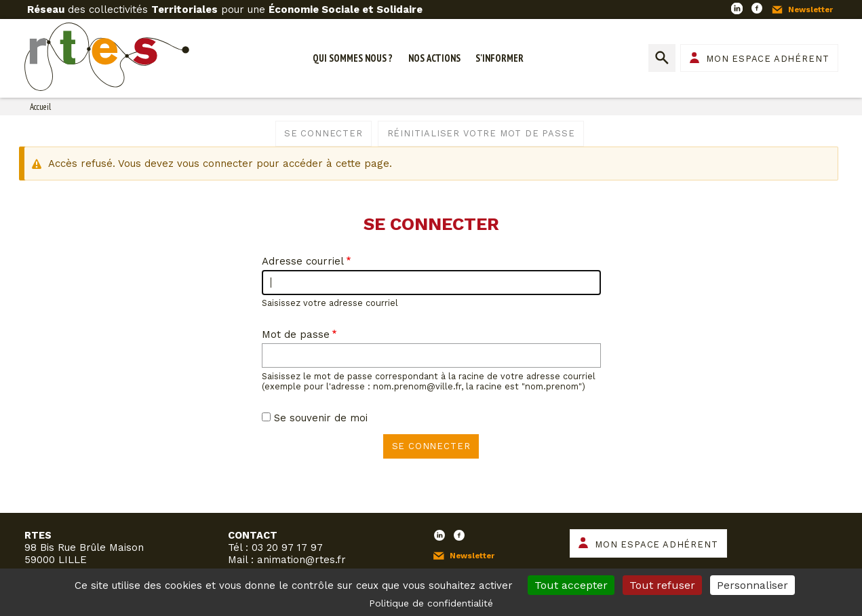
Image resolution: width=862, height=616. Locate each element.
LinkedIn (737, 8)
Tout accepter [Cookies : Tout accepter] (571, 585)
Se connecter (324, 133)
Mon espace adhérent (767, 59)
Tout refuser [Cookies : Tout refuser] (662, 585)
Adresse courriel (303, 261)
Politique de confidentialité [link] (431, 603)
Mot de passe (296, 334)
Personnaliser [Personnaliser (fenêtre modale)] (752, 585)
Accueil (40, 107)
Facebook (757, 8)
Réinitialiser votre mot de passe (481, 133)
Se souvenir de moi (321, 418)
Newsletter (810, 9)
